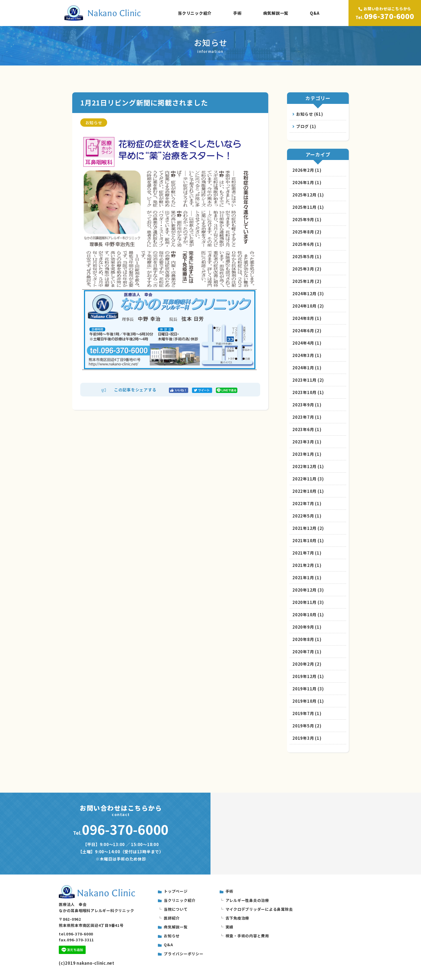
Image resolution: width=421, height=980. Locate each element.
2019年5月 (307, 726)
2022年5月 (307, 516)
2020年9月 (307, 627)
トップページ (176, 891)
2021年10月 (308, 540)
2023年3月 (307, 442)
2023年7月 (307, 417)
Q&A (315, 13)
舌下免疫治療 (237, 918)
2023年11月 (308, 380)
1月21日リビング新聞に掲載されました (144, 102)
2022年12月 (308, 466)
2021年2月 (307, 565)
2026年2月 (307, 170)
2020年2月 (307, 664)
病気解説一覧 (276, 13)
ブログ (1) (304, 126)
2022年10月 (308, 491)
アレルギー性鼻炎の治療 (247, 900)
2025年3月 (307, 269)
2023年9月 (307, 405)
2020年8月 (307, 639)
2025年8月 (307, 232)
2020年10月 (308, 615)
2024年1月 (307, 368)
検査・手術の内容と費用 (247, 936)
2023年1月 (307, 454)
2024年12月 (308, 294)
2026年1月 (307, 182)
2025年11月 (308, 207)
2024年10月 (308, 306)
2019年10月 (308, 701)
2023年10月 (308, 392)
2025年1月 (307, 281)
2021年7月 (307, 553)
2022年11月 (308, 479)
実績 (230, 927)
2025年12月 (308, 195)
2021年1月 (307, 578)
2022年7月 (307, 503)
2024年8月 (307, 318)
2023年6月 (307, 429)
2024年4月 (307, 343)
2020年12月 (308, 590)
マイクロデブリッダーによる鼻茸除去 (259, 909)
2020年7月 (307, 652)
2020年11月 (308, 602)
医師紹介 (172, 918)
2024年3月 (307, 355)
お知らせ (94, 123)
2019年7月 (307, 713)
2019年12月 (308, 676)
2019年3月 (307, 738)
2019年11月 (308, 689)
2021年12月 (308, 528)
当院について (176, 909)
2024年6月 (307, 331)
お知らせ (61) (308, 114)
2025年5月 (307, 256)
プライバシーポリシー (184, 954)
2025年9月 (307, 219)
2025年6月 (307, 244)
